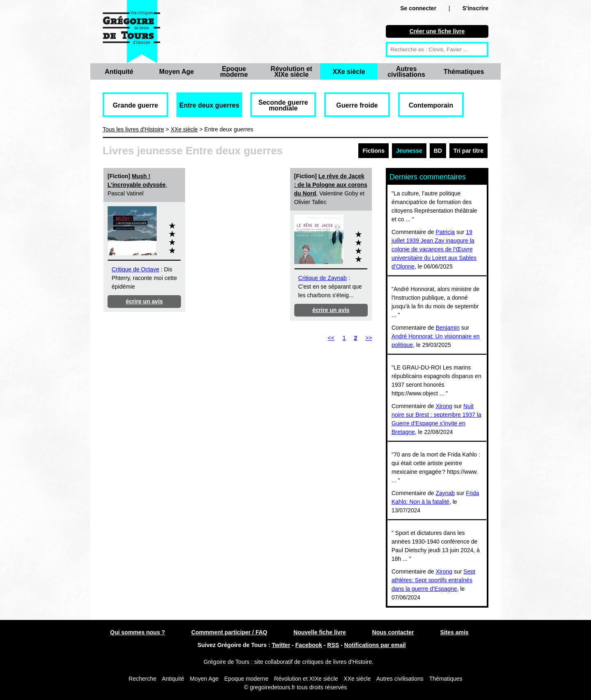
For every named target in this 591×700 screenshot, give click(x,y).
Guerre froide (357, 105)
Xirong (444, 406)
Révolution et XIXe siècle (291, 72)
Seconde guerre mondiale (283, 105)
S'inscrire (475, 8)
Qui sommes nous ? (137, 632)
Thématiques (464, 72)
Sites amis (454, 632)
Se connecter (418, 8)
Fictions (373, 151)
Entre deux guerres (209, 105)
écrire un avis (144, 301)
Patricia (445, 232)
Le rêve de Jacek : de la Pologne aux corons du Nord (331, 185)
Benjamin (447, 328)
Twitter (281, 645)
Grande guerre (135, 105)
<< (331, 338)
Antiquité (119, 72)
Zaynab (445, 493)
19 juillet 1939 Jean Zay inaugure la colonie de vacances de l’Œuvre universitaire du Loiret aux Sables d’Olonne (434, 249)
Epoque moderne (234, 72)
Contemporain (431, 105)
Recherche (142, 679)
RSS (333, 645)
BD (438, 151)
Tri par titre (468, 151)
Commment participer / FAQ (229, 632)
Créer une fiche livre (437, 31)
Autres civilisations (406, 72)
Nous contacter (393, 632)
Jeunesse (409, 151)
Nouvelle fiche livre (320, 632)
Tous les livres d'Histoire (133, 129)
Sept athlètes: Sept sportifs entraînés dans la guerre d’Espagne (433, 580)
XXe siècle (349, 72)
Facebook (309, 645)
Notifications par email (375, 645)
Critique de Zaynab (323, 278)
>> (369, 338)
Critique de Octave (135, 269)
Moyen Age (177, 72)
